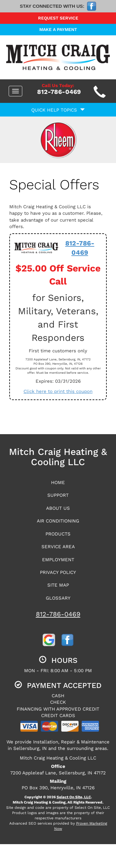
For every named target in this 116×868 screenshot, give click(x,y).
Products (58, 534)
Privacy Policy (58, 572)
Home (58, 482)
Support (58, 495)
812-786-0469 (58, 614)
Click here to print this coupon (58, 391)
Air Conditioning (58, 521)
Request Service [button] (58, 18)
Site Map (58, 585)
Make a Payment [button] (58, 29)
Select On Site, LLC (74, 797)
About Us (58, 508)
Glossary (58, 598)
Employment (58, 560)
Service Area (58, 547)
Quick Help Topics (58, 110)
